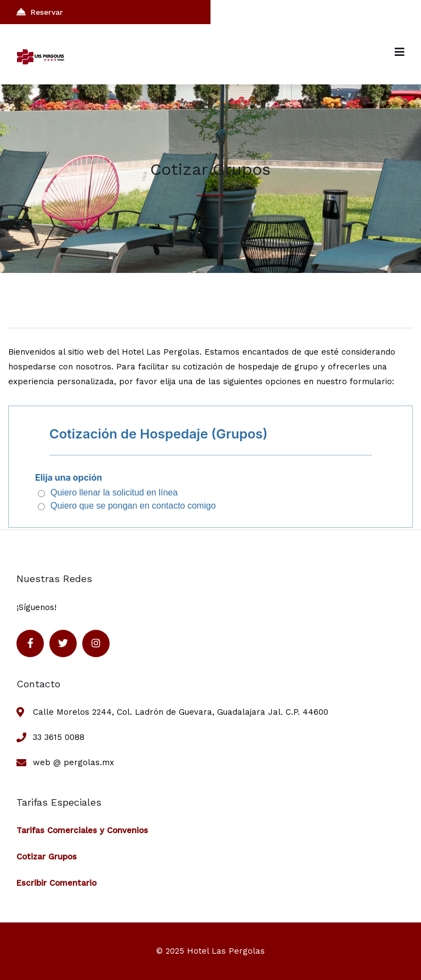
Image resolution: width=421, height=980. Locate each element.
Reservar (40, 12)
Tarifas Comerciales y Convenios (82, 830)
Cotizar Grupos (47, 857)
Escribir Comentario (56, 883)
